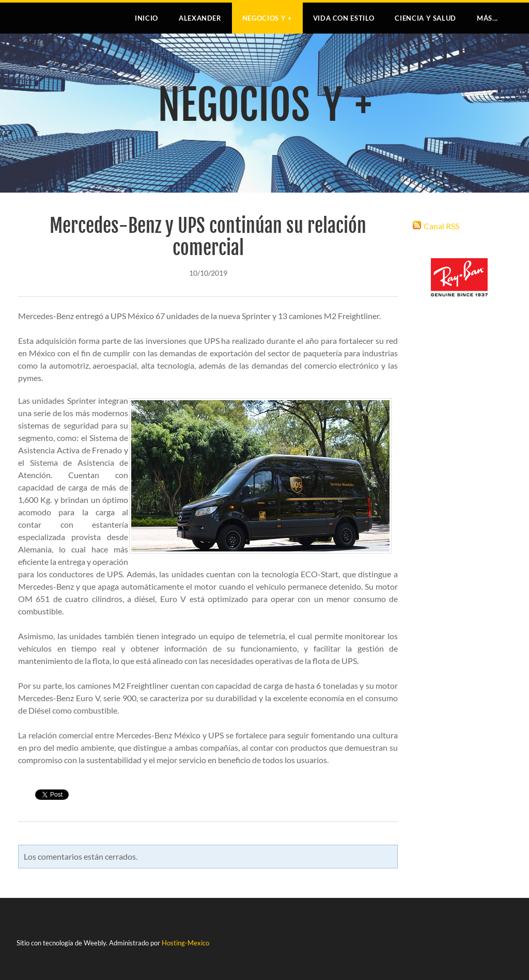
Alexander (200, 18)
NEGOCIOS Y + (267, 18)
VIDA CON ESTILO (344, 18)
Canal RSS (441, 226)
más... (487, 18)
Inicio (146, 18)
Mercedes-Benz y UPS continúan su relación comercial (208, 237)
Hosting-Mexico (185, 943)
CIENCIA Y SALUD (425, 18)
